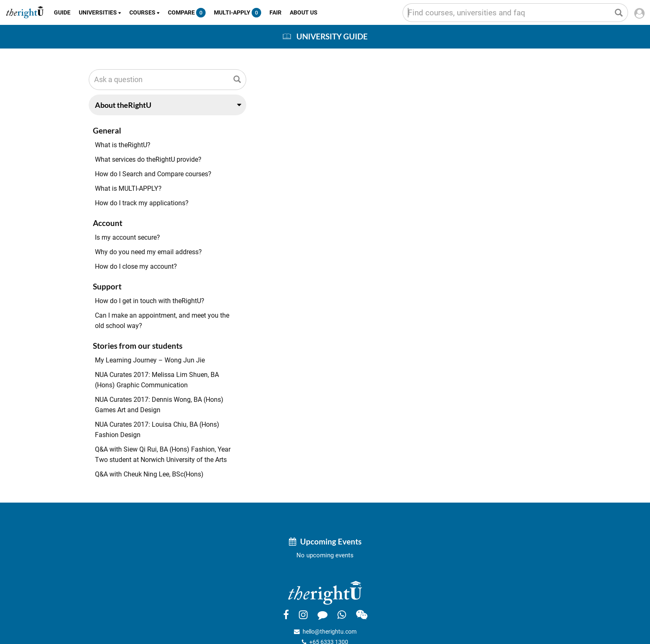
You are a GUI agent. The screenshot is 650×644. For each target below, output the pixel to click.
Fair (275, 12)
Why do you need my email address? (148, 252)
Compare (187, 13)
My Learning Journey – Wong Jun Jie (150, 360)
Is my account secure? (127, 237)
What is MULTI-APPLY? (128, 188)
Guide (62, 12)
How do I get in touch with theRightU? (150, 301)
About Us (304, 12)
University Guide (332, 36)
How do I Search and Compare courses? (153, 174)
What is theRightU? (123, 145)
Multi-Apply (238, 13)
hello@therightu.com (330, 632)
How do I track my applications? (142, 203)
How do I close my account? (136, 266)
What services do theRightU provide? (148, 159)
